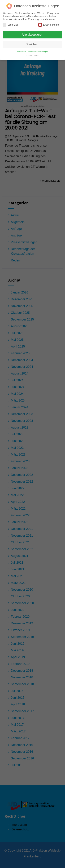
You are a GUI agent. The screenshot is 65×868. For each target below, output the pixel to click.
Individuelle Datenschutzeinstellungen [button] (33, 50)
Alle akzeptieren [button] (32, 33)
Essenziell (10, 23)
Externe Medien (49, 23)
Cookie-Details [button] (32, 54)
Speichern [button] (32, 43)
